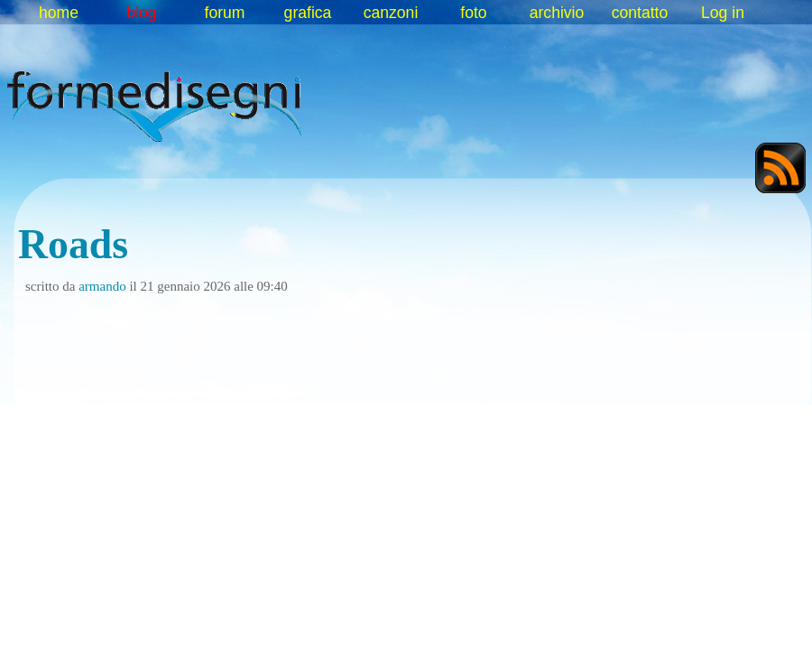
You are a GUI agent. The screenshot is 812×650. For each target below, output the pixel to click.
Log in (723, 13)
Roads (73, 244)
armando (102, 286)
